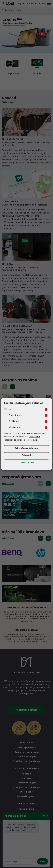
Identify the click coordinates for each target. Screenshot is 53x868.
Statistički (14, 421)
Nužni (12, 409)
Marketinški (15, 427)
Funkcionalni (15, 415)
